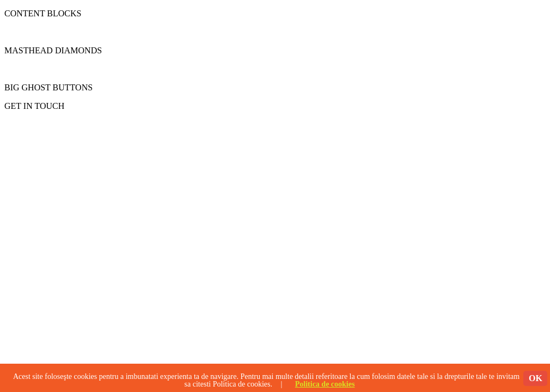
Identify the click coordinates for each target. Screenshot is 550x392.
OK (536, 378)
